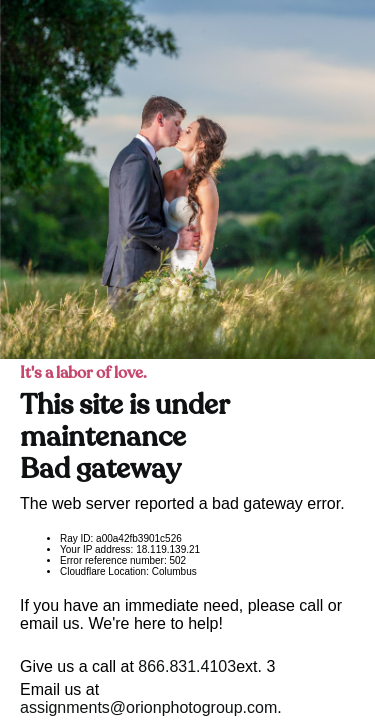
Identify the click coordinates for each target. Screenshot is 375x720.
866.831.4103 (187, 666)
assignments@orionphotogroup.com (148, 707)
